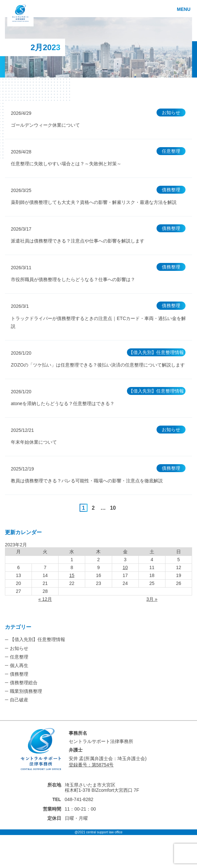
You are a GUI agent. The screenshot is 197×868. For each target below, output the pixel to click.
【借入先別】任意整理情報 (37, 639)
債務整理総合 (24, 683)
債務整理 (19, 674)
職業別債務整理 (26, 691)
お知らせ (19, 648)
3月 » (152, 599)
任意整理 (19, 657)
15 (72, 575)
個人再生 (19, 665)
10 (113, 508)
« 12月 (45, 599)
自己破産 (19, 700)
